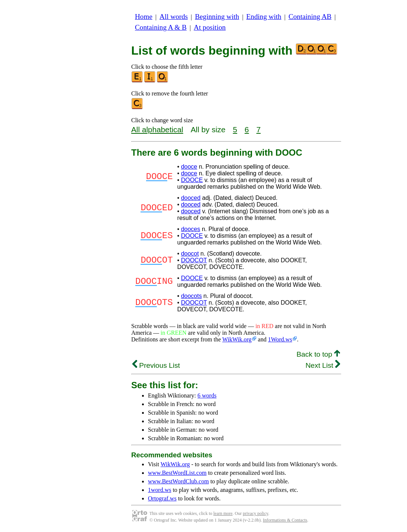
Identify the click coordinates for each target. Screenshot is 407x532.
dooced (191, 198)
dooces (191, 229)
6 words (207, 395)
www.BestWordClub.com (178, 481)
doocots (191, 296)
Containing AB (310, 17)
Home (144, 17)
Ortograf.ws (162, 498)
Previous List (156, 365)
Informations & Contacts (285, 520)
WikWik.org (237, 339)
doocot (190, 254)
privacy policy (255, 513)
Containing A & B (161, 27)
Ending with (264, 17)
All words (174, 17)
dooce (189, 167)
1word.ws (160, 490)
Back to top (318, 354)
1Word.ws (280, 339)
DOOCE (192, 180)
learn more (223, 513)
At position (210, 27)
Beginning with (217, 17)
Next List (323, 365)
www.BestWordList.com (177, 473)
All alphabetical (157, 129)
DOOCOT (194, 260)
